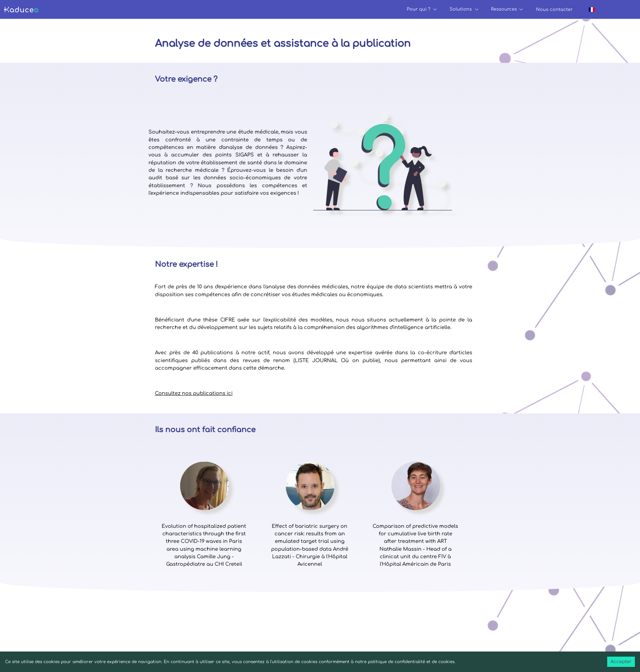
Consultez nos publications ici (167, 393)
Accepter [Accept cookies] (621, 662)
